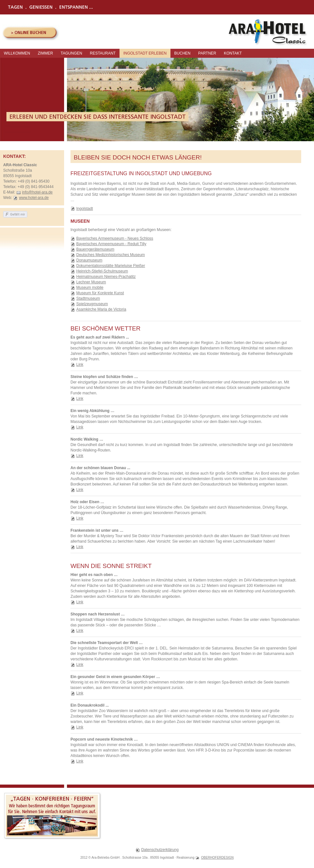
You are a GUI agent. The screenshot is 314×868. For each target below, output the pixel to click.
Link (80, 365)
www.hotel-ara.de (34, 198)
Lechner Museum (91, 282)
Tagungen (71, 53)
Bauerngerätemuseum (95, 249)
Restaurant (103, 53)
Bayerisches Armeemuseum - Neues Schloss (115, 238)
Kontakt (233, 53)
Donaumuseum (89, 260)
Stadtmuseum (88, 298)
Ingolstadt (85, 209)
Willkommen (17, 53)
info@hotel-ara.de (37, 192)
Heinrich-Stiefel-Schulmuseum (102, 271)
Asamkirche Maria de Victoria (101, 309)
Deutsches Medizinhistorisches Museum (111, 255)
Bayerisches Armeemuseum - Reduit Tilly (111, 244)
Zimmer (45, 53)
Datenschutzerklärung (160, 850)
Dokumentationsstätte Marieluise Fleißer (111, 266)
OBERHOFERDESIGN (217, 858)
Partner (207, 53)
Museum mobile (90, 288)
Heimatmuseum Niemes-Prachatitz (106, 277)
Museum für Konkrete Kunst (100, 293)
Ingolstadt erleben (145, 53)
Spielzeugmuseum (92, 304)
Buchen (182, 53)
